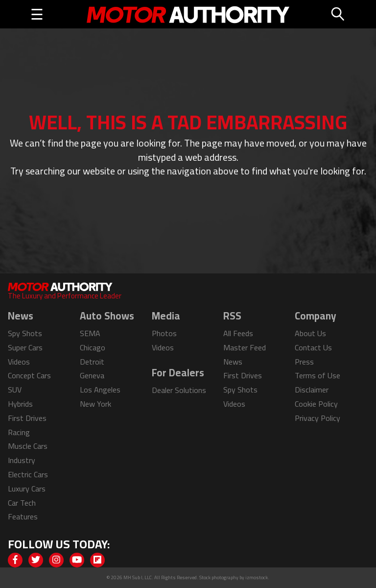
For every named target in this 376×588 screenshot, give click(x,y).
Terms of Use (317, 375)
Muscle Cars (28, 446)
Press (304, 362)
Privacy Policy (317, 418)
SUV (15, 390)
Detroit (92, 362)
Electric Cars (28, 474)
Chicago (93, 347)
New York (95, 404)
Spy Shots (25, 333)
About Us (310, 333)
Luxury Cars (27, 489)
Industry (22, 460)
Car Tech (22, 503)
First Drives (27, 418)
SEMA (90, 333)
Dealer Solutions (179, 390)
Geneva (92, 375)
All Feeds (238, 333)
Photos (164, 333)
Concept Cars (29, 375)
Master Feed (245, 347)
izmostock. (257, 577)
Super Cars (25, 347)
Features (23, 516)
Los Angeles (100, 390)
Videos (19, 362)
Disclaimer (312, 390)
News (233, 362)
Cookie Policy (316, 404)
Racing (19, 432)
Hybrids (20, 404)
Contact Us (313, 347)
